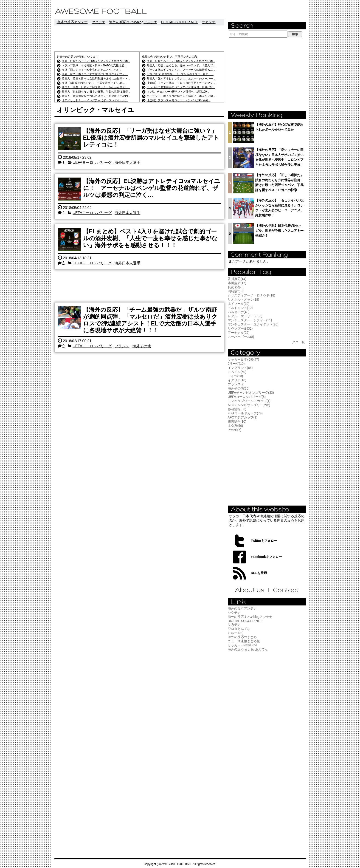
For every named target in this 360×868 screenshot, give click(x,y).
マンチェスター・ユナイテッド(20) (253, 324)
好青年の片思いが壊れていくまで (78, 57)
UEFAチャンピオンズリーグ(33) (251, 393)
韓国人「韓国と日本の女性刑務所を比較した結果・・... (96, 79)
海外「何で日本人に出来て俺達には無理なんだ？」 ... (95, 74)
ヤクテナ (98, 22)
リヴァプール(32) (240, 328)
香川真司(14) (237, 279)
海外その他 (142, 346)
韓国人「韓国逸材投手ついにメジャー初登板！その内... (96, 96)
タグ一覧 (298, 342)
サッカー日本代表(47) (243, 359)
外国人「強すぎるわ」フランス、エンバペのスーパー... (181, 79)
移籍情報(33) (237, 409)
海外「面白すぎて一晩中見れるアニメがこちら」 (92, 70)
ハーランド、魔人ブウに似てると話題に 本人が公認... (181, 96)
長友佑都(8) (236, 287)
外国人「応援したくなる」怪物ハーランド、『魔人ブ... (181, 65)
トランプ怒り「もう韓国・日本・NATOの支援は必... (94, 65)
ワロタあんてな (239, 629)
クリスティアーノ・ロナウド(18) (252, 295)
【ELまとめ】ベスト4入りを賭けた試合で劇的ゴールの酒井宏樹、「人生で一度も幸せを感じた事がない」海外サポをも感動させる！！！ (150, 238)
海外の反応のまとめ (242, 637)
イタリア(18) (237, 380)
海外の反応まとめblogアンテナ (133, 22)
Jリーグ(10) (236, 364)
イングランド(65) (240, 368)
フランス (122, 346)
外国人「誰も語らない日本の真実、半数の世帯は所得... (96, 92)
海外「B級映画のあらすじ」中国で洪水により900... (94, 83)
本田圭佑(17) (237, 283)
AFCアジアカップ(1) (243, 417)
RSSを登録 (259, 573)
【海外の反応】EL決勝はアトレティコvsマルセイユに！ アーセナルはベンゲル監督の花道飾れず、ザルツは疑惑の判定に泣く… (152, 188)
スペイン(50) (237, 372)
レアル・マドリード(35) (245, 316)
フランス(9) (236, 384)
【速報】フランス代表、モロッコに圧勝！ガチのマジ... (181, 83)
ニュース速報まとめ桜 (244, 641)
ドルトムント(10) (240, 308)
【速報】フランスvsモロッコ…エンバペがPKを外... (179, 100)
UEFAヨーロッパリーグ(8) (247, 397)
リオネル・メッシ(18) (243, 300)
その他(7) (235, 430)
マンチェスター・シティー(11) (250, 320)
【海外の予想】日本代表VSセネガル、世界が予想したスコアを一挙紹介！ (279, 230)
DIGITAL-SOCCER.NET (179, 22)
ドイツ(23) (235, 376)
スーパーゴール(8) (241, 337)
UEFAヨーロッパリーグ (92, 163)
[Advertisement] (139, 38)
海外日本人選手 (127, 163)
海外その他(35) (239, 388)
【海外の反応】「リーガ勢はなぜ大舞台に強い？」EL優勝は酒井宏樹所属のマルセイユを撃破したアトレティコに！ (151, 138)
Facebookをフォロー (266, 557)
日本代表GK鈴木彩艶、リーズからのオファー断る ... (180, 74)
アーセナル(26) (239, 333)
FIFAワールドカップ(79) (245, 413)
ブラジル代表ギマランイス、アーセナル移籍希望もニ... (181, 70)
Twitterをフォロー (264, 541)
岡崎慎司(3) (236, 291)
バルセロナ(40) (239, 312)
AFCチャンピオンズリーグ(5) (249, 405)
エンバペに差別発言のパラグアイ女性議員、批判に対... (181, 87)
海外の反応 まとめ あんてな (248, 649)
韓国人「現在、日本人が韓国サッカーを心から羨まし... (96, 87)
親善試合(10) (237, 421)
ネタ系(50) (235, 426)
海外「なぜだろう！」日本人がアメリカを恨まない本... (96, 61)
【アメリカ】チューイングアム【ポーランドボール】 (95, 100)
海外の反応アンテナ (72, 22)
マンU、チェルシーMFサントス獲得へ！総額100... (178, 92)
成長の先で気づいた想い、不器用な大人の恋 (169, 57)
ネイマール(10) (239, 304)
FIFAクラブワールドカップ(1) (249, 401)
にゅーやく (236, 633)
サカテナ (209, 22)
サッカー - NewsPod (242, 645)
